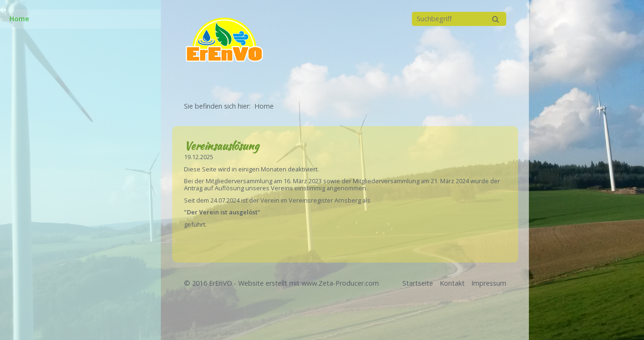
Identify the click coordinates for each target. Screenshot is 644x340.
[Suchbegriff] (459, 19)
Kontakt (452, 283)
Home (19, 19)
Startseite (418, 283)
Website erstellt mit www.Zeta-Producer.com (309, 283)
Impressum (489, 283)
